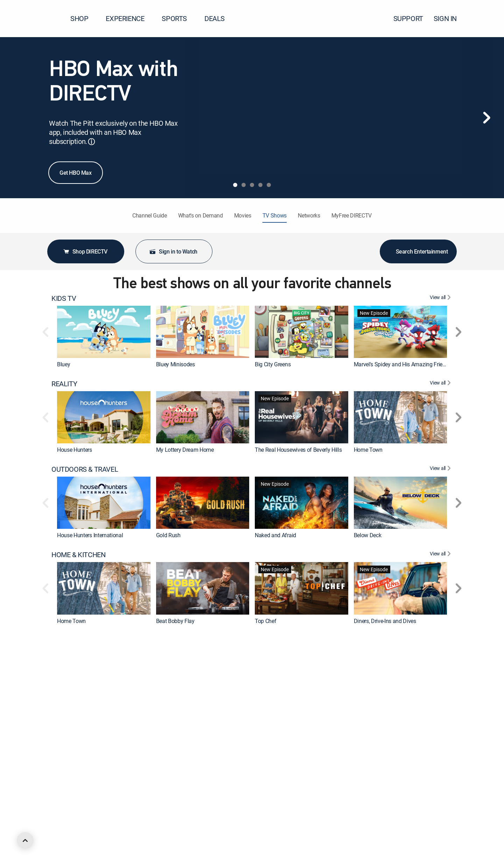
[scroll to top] (25, 840)
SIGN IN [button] (449, 18)
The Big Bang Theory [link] (181, 792)
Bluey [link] (64, 364)
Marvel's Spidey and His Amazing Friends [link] (403, 364)
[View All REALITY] (441, 384)
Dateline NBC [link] (172, 706)
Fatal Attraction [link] (372, 706)
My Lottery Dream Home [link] (185, 450)
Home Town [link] (368, 450)
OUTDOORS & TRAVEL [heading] (85, 469)
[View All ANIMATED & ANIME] (441, 811)
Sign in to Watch (173, 251)
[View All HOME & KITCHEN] (441, 555)
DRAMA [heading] (63, 726)
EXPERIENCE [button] (129, 18)
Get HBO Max (76, 173)
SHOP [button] (83, 18)
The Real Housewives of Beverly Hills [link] (298, 450)
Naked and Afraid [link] (275, 535)
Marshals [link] (68, 792)
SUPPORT (408, 18)
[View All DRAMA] (441, 726)
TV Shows (275, 215)
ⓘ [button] (91, 142)
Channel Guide (150, 215)
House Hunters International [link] (90, 535)
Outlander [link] (365, 792)
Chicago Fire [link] (269, 792)
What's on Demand (201, 215)
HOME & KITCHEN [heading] (78, 555)
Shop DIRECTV (85, 251)
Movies (243, 215)
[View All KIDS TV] (441, 298)
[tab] (235, 185)
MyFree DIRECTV (352, 215)
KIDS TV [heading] (64, 298)
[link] (104, 332)
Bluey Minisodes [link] (176, 364)
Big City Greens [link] (273, 364)
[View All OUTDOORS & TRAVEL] (441, 469)
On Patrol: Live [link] (272, 706)
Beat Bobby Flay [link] (175, 621)
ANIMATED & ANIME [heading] (82, 811)
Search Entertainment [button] (418, 251)
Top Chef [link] (265, 621)
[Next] (486, 118)
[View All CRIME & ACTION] (441, 640)
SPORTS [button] (178, 18)
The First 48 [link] (71, 706)
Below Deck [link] (368, 535)
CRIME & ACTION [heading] (77, 640)
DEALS (215, 18)
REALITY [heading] (64, 384)
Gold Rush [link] (168, 535)
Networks (309, 215)
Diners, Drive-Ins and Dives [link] (385, 621)
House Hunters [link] (75, 450)
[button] (486, 19)
